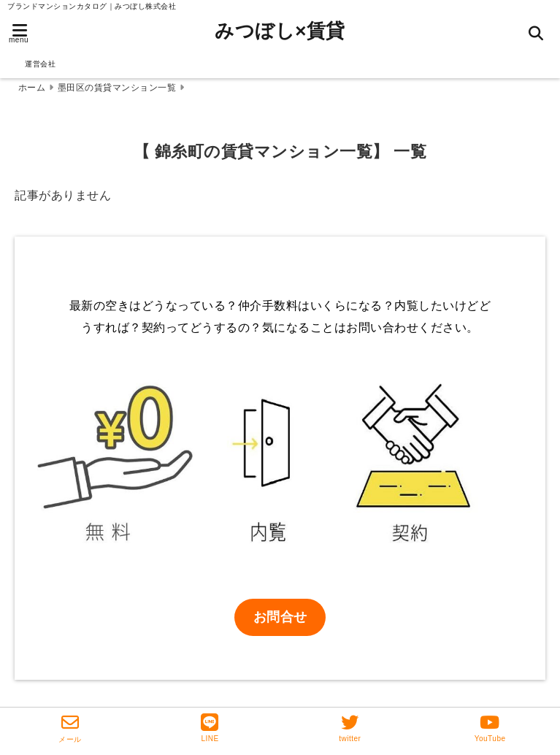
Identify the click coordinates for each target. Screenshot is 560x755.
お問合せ (280, 617)
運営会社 (40, 64)
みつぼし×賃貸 (280, 31)
